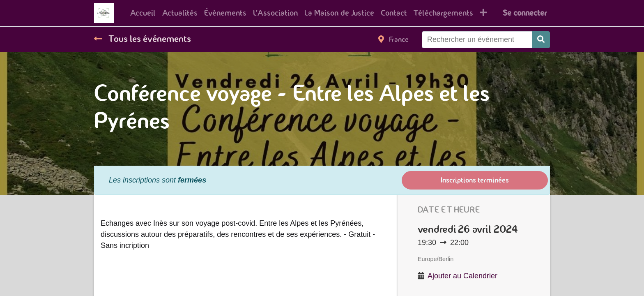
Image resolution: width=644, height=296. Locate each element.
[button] (483, 13)
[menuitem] (143, 13)
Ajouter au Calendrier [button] (462, 276)
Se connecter (525, 13)
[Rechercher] (541, 40)
